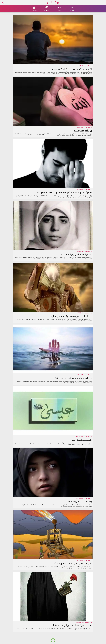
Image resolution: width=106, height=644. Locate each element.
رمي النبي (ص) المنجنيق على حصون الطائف (73, 564)
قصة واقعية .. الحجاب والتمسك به (76, 254)
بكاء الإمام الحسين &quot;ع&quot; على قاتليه (72, 316)
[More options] (72, 9)
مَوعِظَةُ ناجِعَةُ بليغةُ (83, 131)
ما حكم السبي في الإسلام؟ (80, 502)
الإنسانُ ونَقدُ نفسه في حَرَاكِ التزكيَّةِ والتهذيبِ (71, 69)
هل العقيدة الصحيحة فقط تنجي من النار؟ (73, 378)
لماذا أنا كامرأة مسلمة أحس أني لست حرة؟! (73, 625)
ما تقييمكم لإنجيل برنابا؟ (81, 440)
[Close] (3, 3)
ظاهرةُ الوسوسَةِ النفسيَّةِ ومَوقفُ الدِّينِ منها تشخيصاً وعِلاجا (64, 193)
